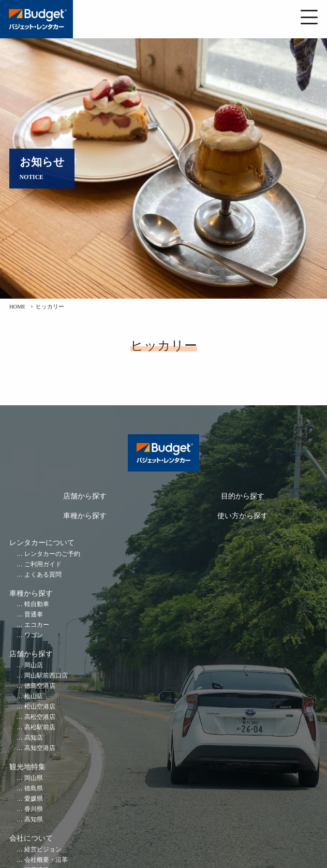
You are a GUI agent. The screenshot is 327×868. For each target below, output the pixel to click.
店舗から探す (85, 496)
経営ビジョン (43, 850)
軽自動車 (37, 604)
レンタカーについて (42, 543)
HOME (17, 307)
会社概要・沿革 (46, 860)
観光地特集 (27, 767)
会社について (31, 838)
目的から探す (243, 496)
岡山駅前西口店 (46, 676)
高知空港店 (40, 748)
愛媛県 (34, 799)
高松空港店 (40, 717)
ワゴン (34, 635)
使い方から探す (243, 516)
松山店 (34, 696)
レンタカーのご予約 (52, 554)
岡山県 (34, 778)
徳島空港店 (40, 686)
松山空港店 (40, 707)
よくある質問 (43, 575)
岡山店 (34, 665)
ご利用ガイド (43, 564)
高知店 (34, 738)
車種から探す (85, 516)
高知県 (34, 820)
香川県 (34, 809)
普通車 (34, 615)
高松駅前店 (40, 727)
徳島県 (34, 789)
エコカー (37, 625)
